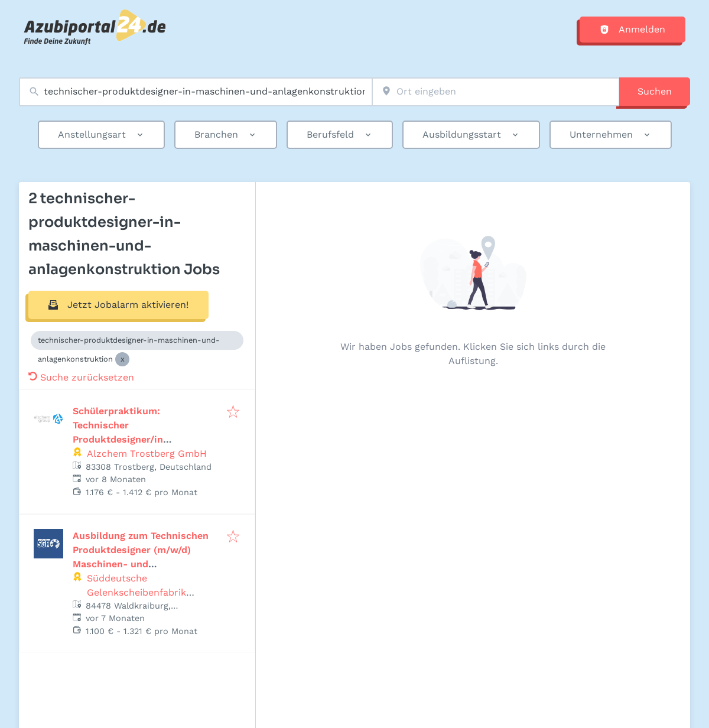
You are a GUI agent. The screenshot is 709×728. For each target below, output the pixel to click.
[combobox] (196, 92)
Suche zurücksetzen (81, 377)
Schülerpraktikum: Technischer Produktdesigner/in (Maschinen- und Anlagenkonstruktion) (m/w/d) (144, 439)
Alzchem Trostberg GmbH (147, 454)
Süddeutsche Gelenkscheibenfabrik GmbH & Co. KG (136, 592)
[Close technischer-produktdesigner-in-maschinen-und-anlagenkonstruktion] (122, 359)
